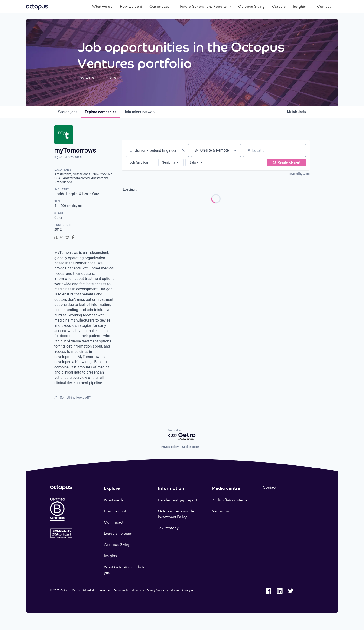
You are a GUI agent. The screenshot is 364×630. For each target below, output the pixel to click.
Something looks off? (72, 398)
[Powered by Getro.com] (182, 435)
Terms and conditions (127, 590)
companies (101, 112)
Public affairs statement (231, 500)
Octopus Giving (251, 7)
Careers (279, 7)
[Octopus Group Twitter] (291, 591)
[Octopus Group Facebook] (268, 591)
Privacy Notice (156, 590)
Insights (110, 556)
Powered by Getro (299, 174)
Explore (112, 488)
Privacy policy (170, 447)
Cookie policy (191, 447)
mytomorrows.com (68, 157)
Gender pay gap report (177, 500)
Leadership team (118, 534)
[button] (141, 162)
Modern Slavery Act (183, 590)
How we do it (131, 7)
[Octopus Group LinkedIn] (279, 591)
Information (171, 488)
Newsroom (221, 511)
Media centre (226, 488)
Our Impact (114, 522)
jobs (68, 112)
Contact (324, 7)
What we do (102, 7)
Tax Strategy (168, 528)
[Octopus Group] (37, 7)
